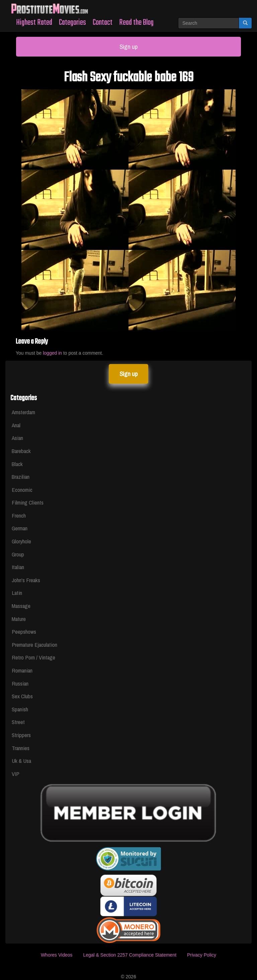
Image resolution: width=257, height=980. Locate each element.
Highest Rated (34, 23)
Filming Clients (28, 502)
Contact (103, 23)
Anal (16, 425)
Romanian (22, 670)
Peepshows (24, 632)
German (20, 528)
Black (17, 464)
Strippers (21, 735)
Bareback (21, 451)
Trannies (21, 748)
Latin (17, 593)
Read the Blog (136, 23)
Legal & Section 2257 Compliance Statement (130, 955)
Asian (17, 438)
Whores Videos (57, 955)
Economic (22, 490)
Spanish (20, 709)
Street (18, 722)
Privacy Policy (202, 955)
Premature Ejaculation (34, 645)
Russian (20, 683)
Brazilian (21, 477)
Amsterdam (23, 412)
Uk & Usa (21, 761)
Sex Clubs (22, 696)
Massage (21, 606)
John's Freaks (26, 580)
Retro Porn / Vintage (33, 657)
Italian (18, 567)
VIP (16, 774)
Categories (72, 23)
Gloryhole (21, 541)
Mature (19, 619)
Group (18, 554)
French (19, 515)
